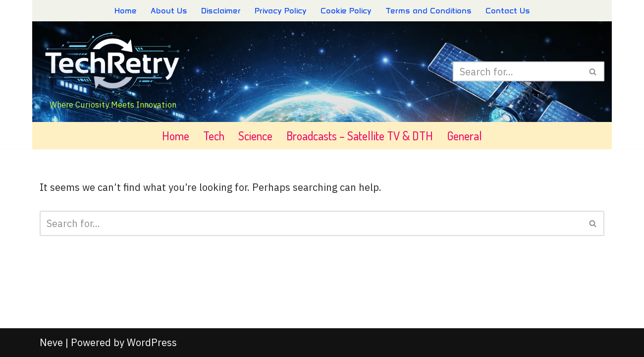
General (464, 136)
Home (126, 11)
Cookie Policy (346, 11)
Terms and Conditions (429, 11)
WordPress (152, 342)
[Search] (517, 71)
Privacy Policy (281, 11)
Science (255, 136)
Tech (214, 136)
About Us (169, 11)
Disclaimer (221, 11)
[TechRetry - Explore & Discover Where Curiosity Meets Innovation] (113, 72)
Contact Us (508, 11)
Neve (51, 342)
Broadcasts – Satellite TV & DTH (360, 136)
